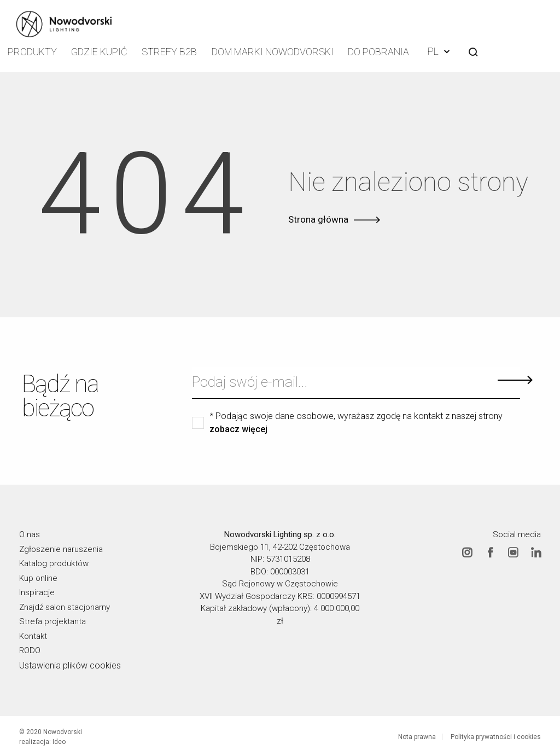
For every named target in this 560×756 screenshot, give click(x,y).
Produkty (33, 52)
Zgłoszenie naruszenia (61, 548)
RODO (30, 649)
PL (442, 51)
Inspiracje (37, 591)
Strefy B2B (174, 52)
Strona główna (318, 218)
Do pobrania (381, 52)
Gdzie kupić (102, 52)
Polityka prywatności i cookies (496, 735)
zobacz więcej (238, 428)
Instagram (467, 551)
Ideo (59, 740)
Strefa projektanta (52, 620)
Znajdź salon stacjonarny (65, 606)
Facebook (490, 551)
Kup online (38, 577)
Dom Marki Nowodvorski (275, 52)
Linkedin (536, 551)
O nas (30, 533)
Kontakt (33, 635)
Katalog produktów (54, 562)
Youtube (513, 551)
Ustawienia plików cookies (70, 664)
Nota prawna (417, 735)
